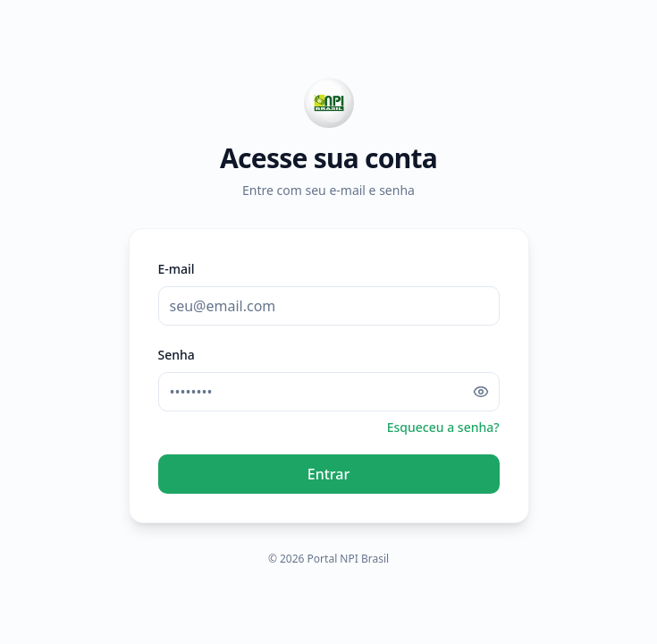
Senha (177, 355)
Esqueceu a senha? (443, 427)
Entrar (328, 474)
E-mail (177, 269)
